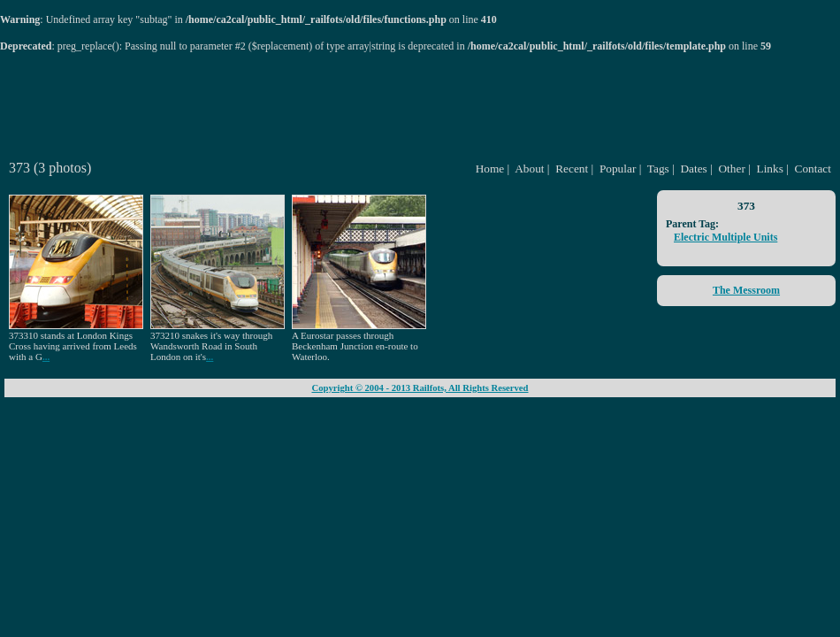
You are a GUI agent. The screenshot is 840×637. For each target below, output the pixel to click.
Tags (658, 169)
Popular (618, 169)
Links (770, 169)
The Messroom (746, 290)
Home (490, 169)
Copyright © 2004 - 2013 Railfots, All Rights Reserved (420, 388)
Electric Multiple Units (725, 237)
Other (731, 169)
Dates (693, 169)
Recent (572, 169)
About (529, 169)
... (46, 357)
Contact (813, 169)
